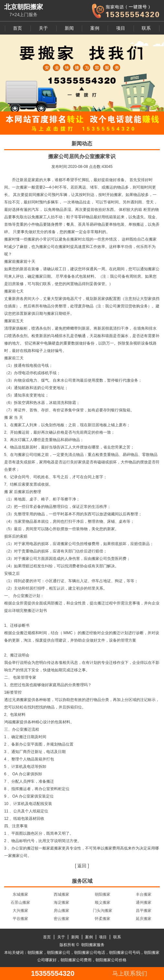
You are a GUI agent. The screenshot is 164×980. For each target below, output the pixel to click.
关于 (43, 28)
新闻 (69, 28)
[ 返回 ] (82, 866)
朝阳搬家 (103, 894)
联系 (146, 28)
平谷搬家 (20, 919)
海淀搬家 (61, 903)
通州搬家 (144, 903)
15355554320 (53, 974)
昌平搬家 (144, 911)
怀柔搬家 (103, 919)
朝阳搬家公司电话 (90, 953)
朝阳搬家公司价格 (111, 960)
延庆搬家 (144, 919)
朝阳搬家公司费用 (76, 960)
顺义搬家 (103, 903)
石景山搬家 (20, 903)
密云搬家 (61, 919)
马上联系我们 (130, 974)
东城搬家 (20, 894)
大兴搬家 (20, 911)
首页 (17, 28)
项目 (121, 28)
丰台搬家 (144, 894)
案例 (95, 28)
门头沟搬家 (103, 911)
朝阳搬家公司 (59, 953)
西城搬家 (61, 894)
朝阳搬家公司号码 (125, 953)
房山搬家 (61, 911)
